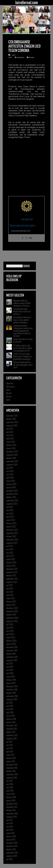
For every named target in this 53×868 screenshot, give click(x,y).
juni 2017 (9, 745)
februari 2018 (11, 719)
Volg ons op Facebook (14, 278)
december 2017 (12, 725)
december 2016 (12, 764)
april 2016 (10, 791)
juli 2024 (10, 468)
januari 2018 (11, 722)
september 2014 (12, 853)
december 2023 (12, 491)
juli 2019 (9, 663)
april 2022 (10, 556)
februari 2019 (11, 680)
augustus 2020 (12, 621)
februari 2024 (11, 484)
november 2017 (12, 729)
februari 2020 (11, 641)
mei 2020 (10, 631)
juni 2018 (10, 706)
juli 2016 (9, 781)
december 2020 (12, 608)
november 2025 (12, 416)
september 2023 (12, 500)
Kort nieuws (10, 387)
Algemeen (10, 383)
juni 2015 (10, 823)
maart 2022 (11, 559)
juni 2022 (10, 549)
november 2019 (12, 650)
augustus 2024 (12, 464)
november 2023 (12, 494)
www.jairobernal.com (21, 231)
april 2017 (10, 751)
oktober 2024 (11, 458)
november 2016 (12, 768)
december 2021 (12, 569)
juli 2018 (9, 703)
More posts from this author (23, 225)
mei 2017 (9, 748)
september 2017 (12, 735)
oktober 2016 (11, 771)
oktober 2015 (11, 810)
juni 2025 (10, 432)
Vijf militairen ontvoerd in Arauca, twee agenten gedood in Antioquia (22, 320)
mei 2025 (10, 435)
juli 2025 (10, 429)
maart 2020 (11, 637)
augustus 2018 (12, 699)
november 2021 (12, 572)
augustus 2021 (12, 582)
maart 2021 (10, 598)
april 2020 (10, 634)
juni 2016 (10, 784)
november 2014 (12, 846)
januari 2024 (11, 487)
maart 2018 (10, 716)
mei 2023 (10, 513)
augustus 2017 (11, 738)
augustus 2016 (12, 778)
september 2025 (12, 422)
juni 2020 (10, 628)
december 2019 (12, 647)
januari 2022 (11, 566)
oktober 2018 (11, 693)
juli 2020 (10, 624)
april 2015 (10, 830)
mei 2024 (10, 474)
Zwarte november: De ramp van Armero (23, 340)
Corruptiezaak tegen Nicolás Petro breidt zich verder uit (22, 311)
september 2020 (12, 618)
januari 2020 (11, 644)
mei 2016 (10, 787)
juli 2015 (9, 820)
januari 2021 (11, 605)
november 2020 (12, 611)
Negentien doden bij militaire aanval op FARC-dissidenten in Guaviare (22, 303)
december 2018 (12, 686)
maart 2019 (10, 676)
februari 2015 (11, 836)
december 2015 (12, 804)
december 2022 (12, 530)
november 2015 (12, 807)
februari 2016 (11, 797)
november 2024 (12, 455)
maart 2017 (10, 755)
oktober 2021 (11, 575)
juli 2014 (9, 859)
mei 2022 (10, 553)
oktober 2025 (11, 419)
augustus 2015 (12, 817)
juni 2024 (10, 471)
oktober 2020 (11, 614)
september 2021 (12, 579)
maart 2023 (11, 520)
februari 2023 (11, 523)
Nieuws (9, 396)
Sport (8, 400)
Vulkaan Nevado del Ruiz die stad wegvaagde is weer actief (23, 365)
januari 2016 (11, 800)
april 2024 (10, 478)
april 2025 (10, 438)
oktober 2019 (11, 654)
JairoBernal (20, 57)
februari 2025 (11, 445)
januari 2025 (11, 448)
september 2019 (12, 657)
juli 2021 (9, 585)
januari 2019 (11, 683)
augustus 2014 (12, 856)
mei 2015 (10, 826)
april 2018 (10, 712)
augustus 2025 (12, 425)
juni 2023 (10, 510)
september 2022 (12, 539)
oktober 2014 (11, 849)
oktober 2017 (11, 732)
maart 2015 (10, 833)
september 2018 (12, 696)
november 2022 (12, 533)
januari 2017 (11, 761)
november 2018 (12, 689)
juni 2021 (10, 588)
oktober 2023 (11, 497)
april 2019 (10, 673)
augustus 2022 (12, 543)
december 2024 (12, 451)
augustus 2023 (12, 504)
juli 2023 (10, 507)
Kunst (8, 390)
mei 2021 (10, 592)
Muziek (32, 57)
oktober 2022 (11, 536)
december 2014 (12, 843)
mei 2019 (10, 670)
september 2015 (12, 813)
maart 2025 (11, 442)
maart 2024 (11, 481)
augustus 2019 (12, 660)
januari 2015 (11, 840)
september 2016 (12, 774)
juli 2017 (9, 742)
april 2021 (10, 595)
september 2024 (12, 461)
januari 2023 (11, 526)
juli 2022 (10, 546)
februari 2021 (11, 601)
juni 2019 (10, 667)
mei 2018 (10, 709)
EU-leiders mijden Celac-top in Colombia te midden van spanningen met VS (23, 348)
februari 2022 (11, 562)
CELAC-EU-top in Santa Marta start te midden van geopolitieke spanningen (22, 356)
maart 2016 (10, 794)
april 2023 (10, 517)
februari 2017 (11, 758)
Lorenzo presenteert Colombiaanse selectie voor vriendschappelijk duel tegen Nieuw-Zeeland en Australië (23, 331)
